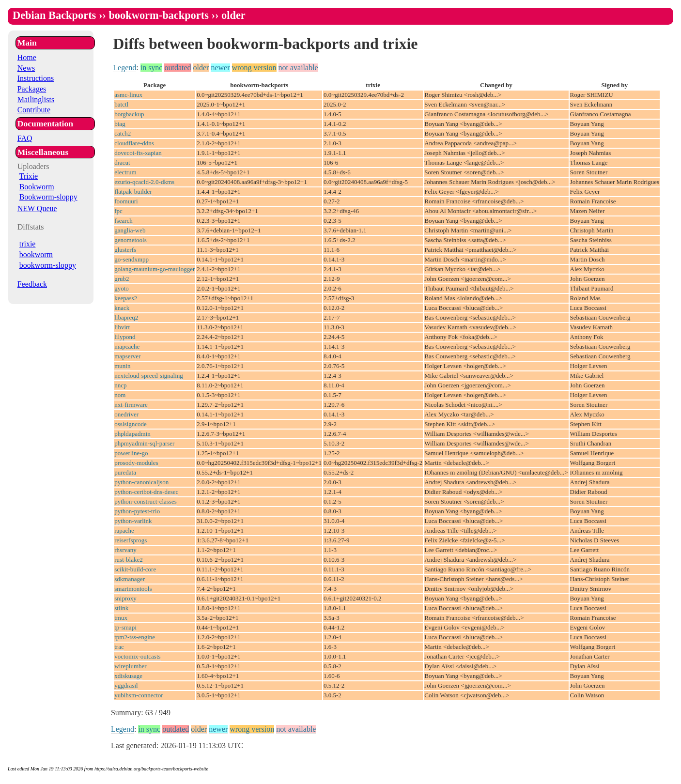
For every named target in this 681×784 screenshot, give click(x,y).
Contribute (34, 110)
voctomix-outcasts (137, 656)
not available (298, 68)
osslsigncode (130, 424)
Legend (124, 68)
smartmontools (133, 589)
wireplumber (130, 666)
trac (119, 647)
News (26, 68)
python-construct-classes (146, 501)
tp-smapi (125, 627)
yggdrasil (126, 685)
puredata (125, 472)
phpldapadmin (132, 434)
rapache (124, 530)
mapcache (127, 346)
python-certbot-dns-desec (146, 492)
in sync (152, 68)
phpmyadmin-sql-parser (144, 443)
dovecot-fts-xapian (138, 153)
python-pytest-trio (137, 511)
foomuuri (126, 201)
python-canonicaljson (141, 482)
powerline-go (131, 453)
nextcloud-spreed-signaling (149, 376)
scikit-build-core (135, 569)
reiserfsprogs (131, 540)
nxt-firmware (131, 405)
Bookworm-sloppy (48, 197)
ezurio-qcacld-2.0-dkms (144, 182)
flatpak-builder (133, 192)
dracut (122, 162)
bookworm (36, 254)
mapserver (127, 356)
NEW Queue (37, 208)
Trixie (29, 176)
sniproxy (125, 598)
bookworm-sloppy (48, 265)
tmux (121, 618)
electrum (125, 172)
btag (120, 124)
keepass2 (126, 298)
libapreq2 (126, 317)
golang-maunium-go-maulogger (155, 269)
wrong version (254, 68)
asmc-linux (128, 95)
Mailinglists (36, 100)
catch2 (123, 133)
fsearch (124, 221)
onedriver (126, 414)
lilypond (125, 337)
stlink (121, 608)
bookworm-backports (159, 15)
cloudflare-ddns (134, 143)
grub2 (122, 279)
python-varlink (133, 521)
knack (122, 308)
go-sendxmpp (132, 259)
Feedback (32, 284)
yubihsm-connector (139, 695)
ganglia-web (130, 230)
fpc (118, 211)
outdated (178, 68)
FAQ (25, 138)
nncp (120, 385)
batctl (121, 104)
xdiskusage (128, 676)
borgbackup (129, 114)
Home (27, 57)
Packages (32, 89)
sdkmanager (130, 579)
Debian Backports (54, 15)
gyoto (122, 288)
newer (220, 68)
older (201, 68)
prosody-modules (136, 463)
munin (122, 366)
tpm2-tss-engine (135, 637)
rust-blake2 (128, 560)
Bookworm (37, 187)
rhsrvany (125, 550)
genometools (130, 240)
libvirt (122, 327)
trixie (28, 244)
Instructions (36, 78)
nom (120, 395)
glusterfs (125, 250)
